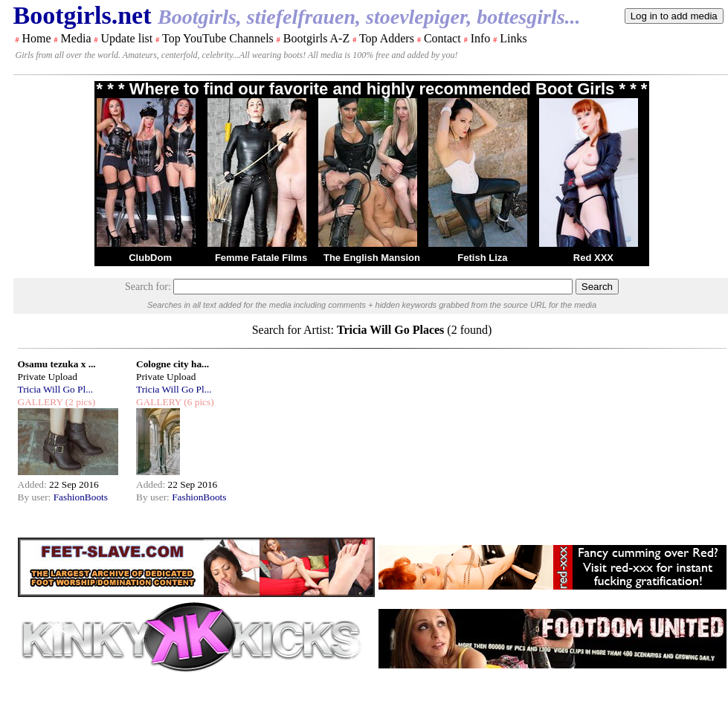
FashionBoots (81, 497)
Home (37, 38)
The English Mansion (372, 258)
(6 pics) (198, 402)
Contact (442, 38)
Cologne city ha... (173, 364)
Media (76, 38)
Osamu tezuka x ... (57, 364)
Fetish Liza (482, 258)
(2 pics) (79, 402)
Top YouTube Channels (218, 38)
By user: (36, 497)
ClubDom (150, 258)
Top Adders (387, 38)
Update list (126, 38)
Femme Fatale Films (261, 258)
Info (481, 38)
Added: (34, 484)
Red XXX (593, 258)
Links (513, 38)
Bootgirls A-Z (316, 38)
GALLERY (41, 402)
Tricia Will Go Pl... (56, 389)
